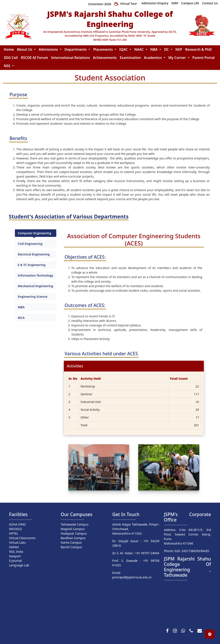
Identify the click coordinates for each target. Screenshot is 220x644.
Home (9, 49)
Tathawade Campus (75, 524)
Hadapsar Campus (74, 533)
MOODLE (16, 529)
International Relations (71, 58)
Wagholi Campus (73, 529)
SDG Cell (11, 58)
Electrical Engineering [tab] (34, 254)
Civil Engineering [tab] (30, 244)
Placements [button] (103, 49)
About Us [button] (25, 49)
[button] (210, 634)
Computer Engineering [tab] (35, 233)
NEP (179, 49)
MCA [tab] (21, 318)
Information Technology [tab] (36, 275)
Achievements (105, 58)
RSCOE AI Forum (34, 58)
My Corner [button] (178, 58)
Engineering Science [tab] (33, 297)
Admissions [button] (49, 49)
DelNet (14, 547)
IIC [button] (167, 49)
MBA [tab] (21, 307)
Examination (130, 58)
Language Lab (19, 565)
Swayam (15, 556)
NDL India (16, 552)
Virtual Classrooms (22, 538)
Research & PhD (199, 49)
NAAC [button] (139, 49)
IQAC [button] (124, 49)
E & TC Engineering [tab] (32, 265)
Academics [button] (153, 58)
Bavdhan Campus (73, 538)
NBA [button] (154, 49)
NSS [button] (8, 66)
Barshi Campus (71, 547)
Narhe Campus (71, 542)
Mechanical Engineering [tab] (36, 286)
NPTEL (14, 533)
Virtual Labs (17, 542)
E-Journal (15, 561)
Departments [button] (76, 49)
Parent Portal (203, 58)
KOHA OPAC (18, 524)
